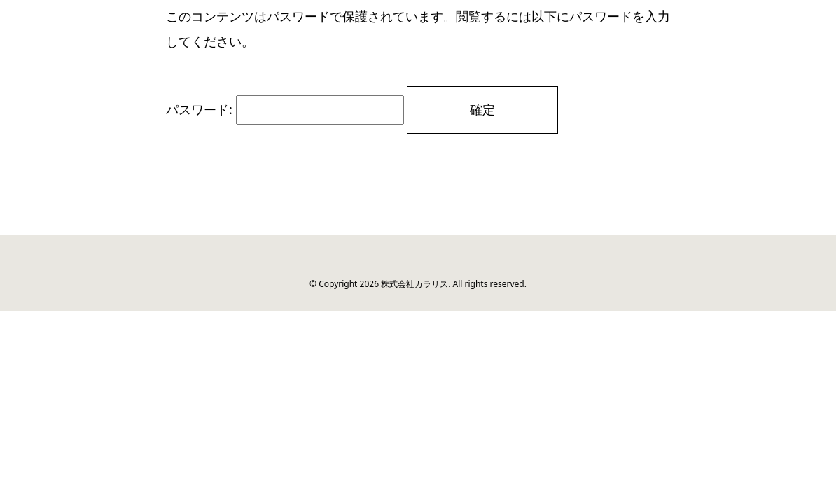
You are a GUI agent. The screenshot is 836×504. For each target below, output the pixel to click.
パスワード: (285, 109)
